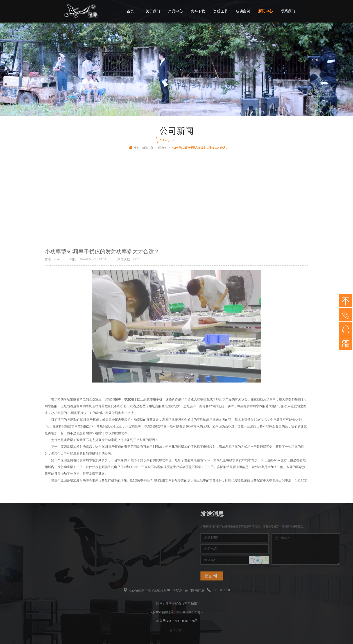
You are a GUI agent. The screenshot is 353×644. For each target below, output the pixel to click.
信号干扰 (17, 535)
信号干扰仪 (18, 543)
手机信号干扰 (50, 535)
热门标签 (22, 514)
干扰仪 (15, 527)
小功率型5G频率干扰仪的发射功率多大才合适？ (199, 148)
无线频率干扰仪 (22, 551)
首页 (130, 11)
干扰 (43, 551)
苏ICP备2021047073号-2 (187, 612)
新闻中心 (265, 11)
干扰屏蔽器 (48, 543)
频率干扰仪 (48, 527)
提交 (259, 576)
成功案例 (243, 11)
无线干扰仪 (48, 559)
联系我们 (288, 11)
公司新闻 (162, 148)
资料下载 (198, 11)
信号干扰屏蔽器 (22, 559)
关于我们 (153, 11)
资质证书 (220, 11)
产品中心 (175, 11)
